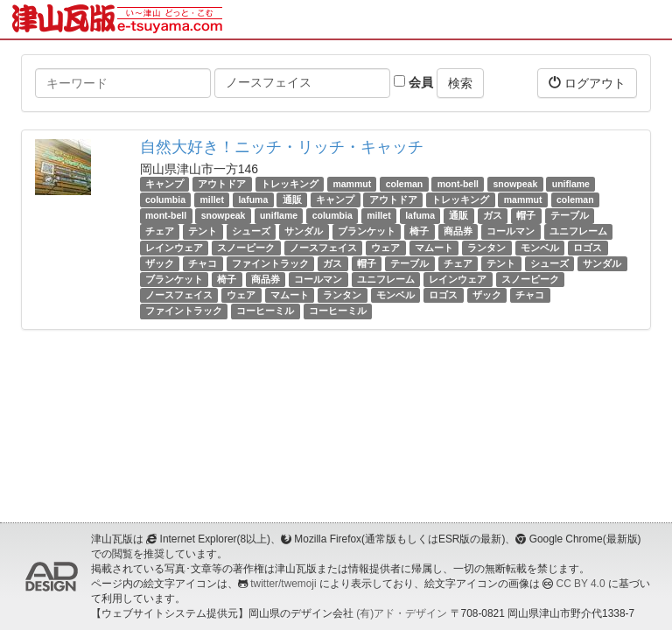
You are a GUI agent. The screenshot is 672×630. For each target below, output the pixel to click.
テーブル (570, 215)
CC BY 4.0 (581, 584)
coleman (405, 184)
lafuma (253, 199)
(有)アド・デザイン (402, 613)
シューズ (251, 232)
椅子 (419, 232)
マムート (434, 248)
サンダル (304, 232)
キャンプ (164, 184)
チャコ (203, 263)
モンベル (540, 248)
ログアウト (587, 83)
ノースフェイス (323, 248)
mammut (352, 184)
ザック (160, 263)
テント (203, 232)
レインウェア (174, 248)
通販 (292, 199)
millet (212, 199)
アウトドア (222, 184)
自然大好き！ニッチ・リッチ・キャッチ (282, 147)
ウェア (385, 248)
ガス (493, 215)
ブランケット (367, 232)
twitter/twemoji (283, 584)
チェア (160, 232)
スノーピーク (246, 248)
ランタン (486, 248)
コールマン (511, 232)
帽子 (526, 215)
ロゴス (588, 248)
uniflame (571, 184)
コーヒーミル (265, 311)
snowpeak (515, 184)
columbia (165, 199)
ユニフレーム (578, 232)
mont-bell (458, 184)
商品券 (458, 232)
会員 (413, 82)
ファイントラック (270, 263)
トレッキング (290, 184)
